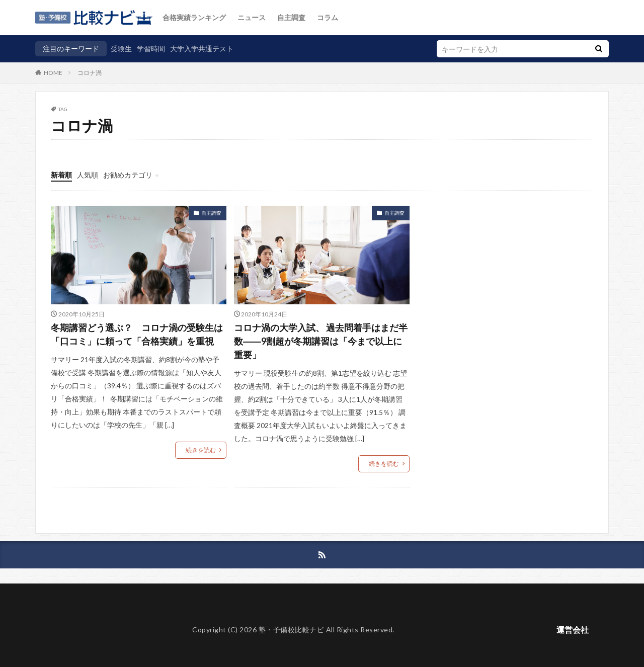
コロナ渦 (90, 73)
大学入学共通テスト (202, 49)
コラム (328, 17)
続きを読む (201, 450)
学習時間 (151, 49)
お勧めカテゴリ (128, 175)
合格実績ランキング (194, 17)
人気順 (88, 175)
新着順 (61, 175)
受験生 (121, 49)
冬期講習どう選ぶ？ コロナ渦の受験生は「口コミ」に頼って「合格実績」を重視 (137, 334)
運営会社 (573, 630)
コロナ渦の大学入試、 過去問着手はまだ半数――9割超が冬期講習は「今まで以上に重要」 (321, 341)
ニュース (252, 17)
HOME (53, 72)
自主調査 (291, 17)
